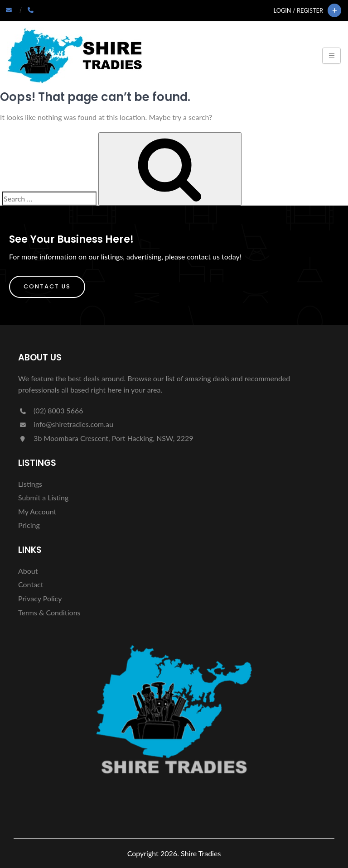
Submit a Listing (43, 497)
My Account (37, 511)
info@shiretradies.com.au (66, 424)
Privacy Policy (40, 598)
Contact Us (47, 286)
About (28, 571)
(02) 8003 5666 (51, 410)
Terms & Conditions (49, 612)
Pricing (29, 525)
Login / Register (298, 10)
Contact (31, 584)
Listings (30, 484)
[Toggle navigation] (331, 56)
